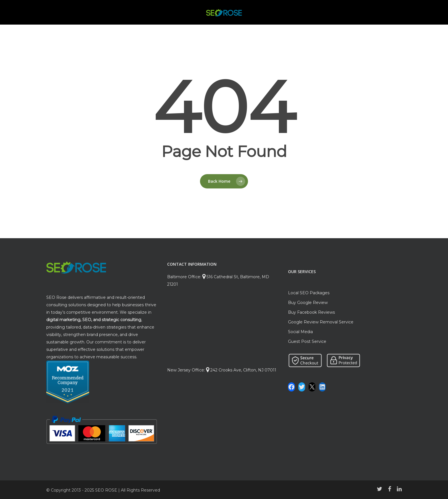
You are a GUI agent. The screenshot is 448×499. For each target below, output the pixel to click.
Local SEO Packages (309, 293)
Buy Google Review (308, 303)
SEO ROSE (106, 490)
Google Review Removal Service (321, 322)
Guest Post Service (307, 341)
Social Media (300, 332)
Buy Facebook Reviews (311, 312)
